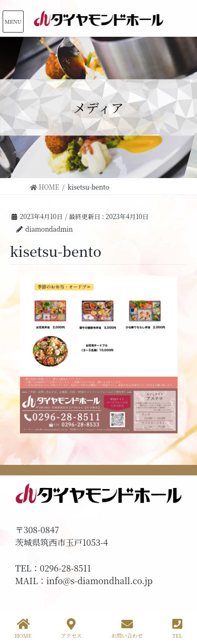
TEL (177, 629)
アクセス (71, 629)
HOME (23, 629)
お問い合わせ (127, 629)
